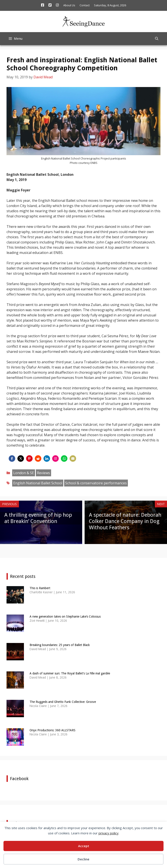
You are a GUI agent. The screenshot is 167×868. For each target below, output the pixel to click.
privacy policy (109, 833)
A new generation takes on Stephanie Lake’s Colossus (65, 616)
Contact (85, 5)
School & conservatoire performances (96, 483)
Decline (83, 859)
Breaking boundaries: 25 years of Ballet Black (60, 645)
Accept (84, 846)
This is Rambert (40, 588)
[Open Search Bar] (157, 39)
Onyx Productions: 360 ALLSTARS (53, 730)
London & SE (24, 473)
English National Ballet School (38, 483)
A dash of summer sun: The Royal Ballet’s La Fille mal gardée (70, 673)
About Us (69, 5)
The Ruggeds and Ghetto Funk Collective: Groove (63, 702)
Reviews (43, 473)
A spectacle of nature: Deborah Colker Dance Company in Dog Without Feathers (125, 521)
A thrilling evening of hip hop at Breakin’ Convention (38, 518)
